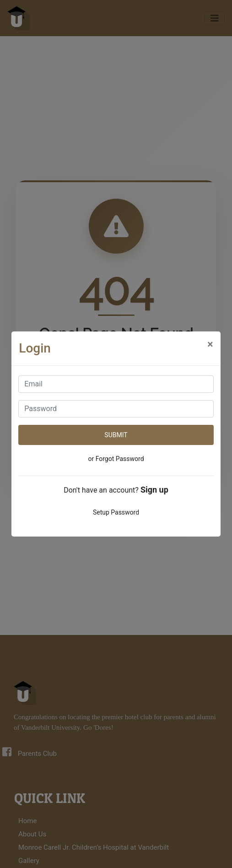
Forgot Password (120, 459)
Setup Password (116, 512)
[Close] (210, 344)
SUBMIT (116, 435)
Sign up (154, 490)
